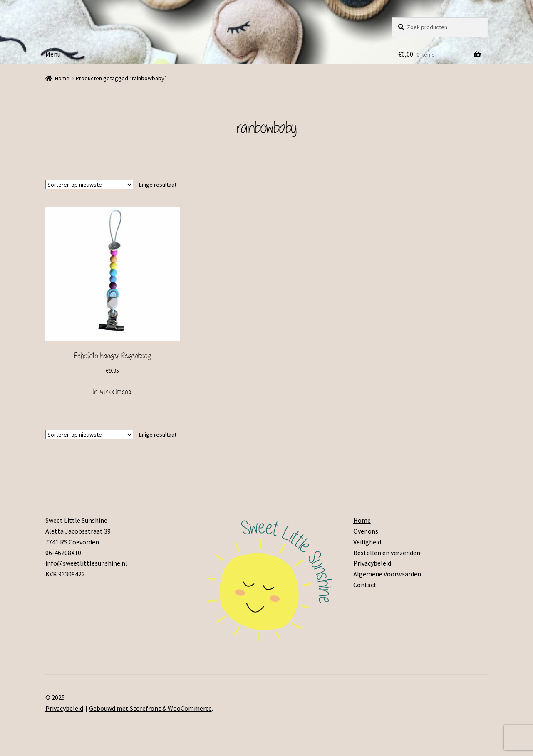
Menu (53, 54)
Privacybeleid (372, 563)
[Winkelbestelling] (89, 185)
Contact (365, 585)
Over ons (366, 531)
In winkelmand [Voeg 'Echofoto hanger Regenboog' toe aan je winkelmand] (112, 392)
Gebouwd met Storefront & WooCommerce (150, 708)
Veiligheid (367, 542)
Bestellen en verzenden (387, 553)
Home (62, 78)
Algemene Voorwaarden (387, 574)
